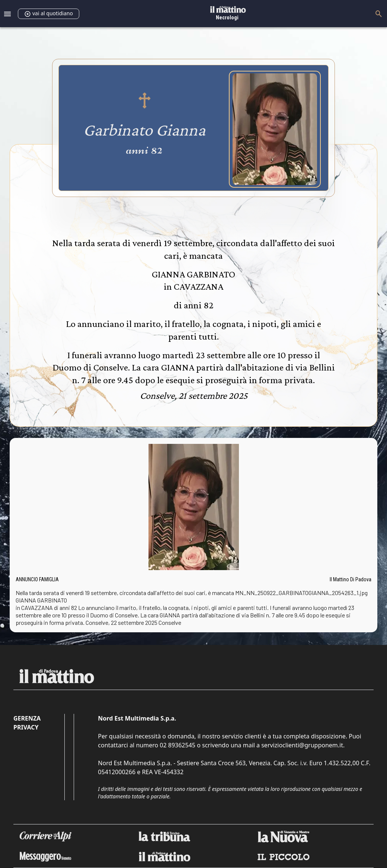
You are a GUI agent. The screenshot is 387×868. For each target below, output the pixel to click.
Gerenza (27, 718)
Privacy (26, 727)
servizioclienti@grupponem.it (302, 745)
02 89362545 (177, 745)
